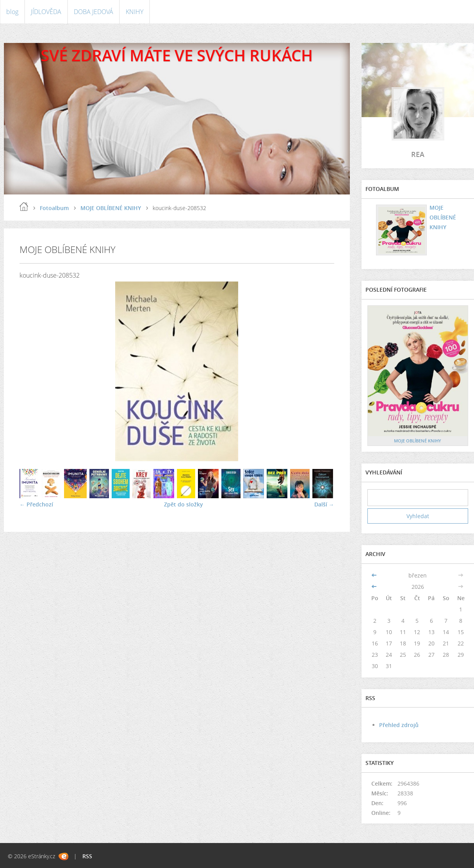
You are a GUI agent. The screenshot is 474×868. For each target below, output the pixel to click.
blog (12, 12)
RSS (87, 856)
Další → (324, 504)
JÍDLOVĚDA (46, 12)
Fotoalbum (54, 208)
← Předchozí (36, 504)
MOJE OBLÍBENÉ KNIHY (111, 208)
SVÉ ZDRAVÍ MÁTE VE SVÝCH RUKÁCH (177, 55)
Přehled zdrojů (399, 725)
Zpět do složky (184, 504)
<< (375, 575)
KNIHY (135, 12)
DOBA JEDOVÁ (94, 12)
